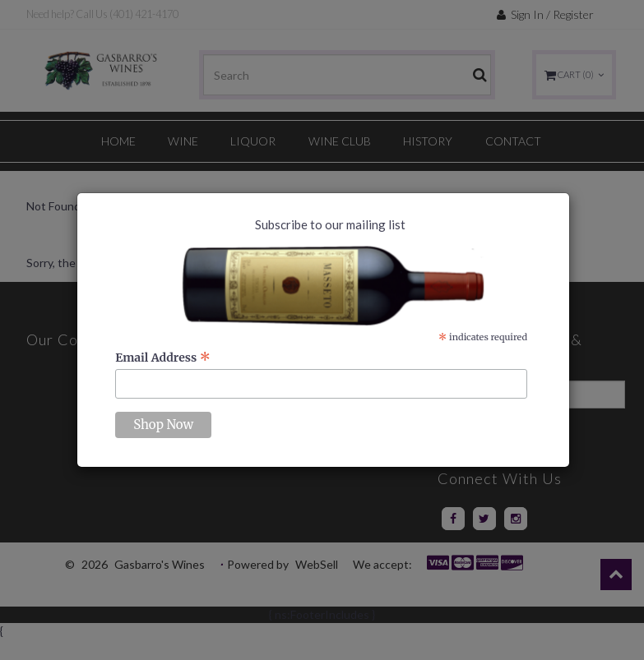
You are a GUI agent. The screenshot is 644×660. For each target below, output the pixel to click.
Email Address (163, 358)
